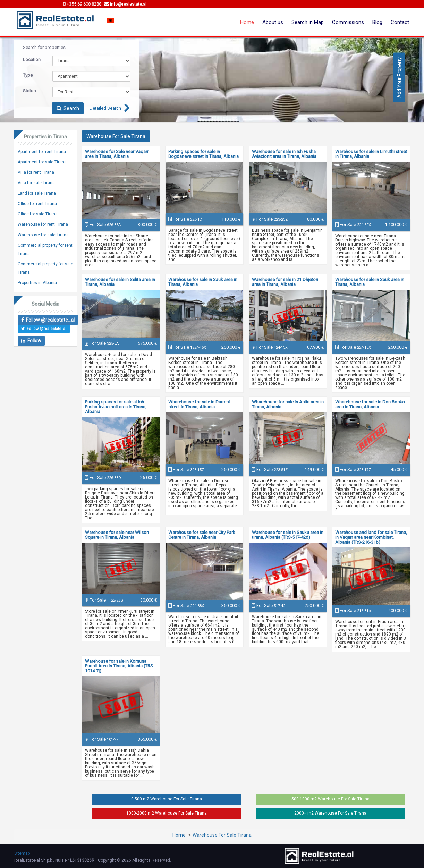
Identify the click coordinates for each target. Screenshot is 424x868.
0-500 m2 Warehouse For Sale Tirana (167, 799)
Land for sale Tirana (37, 193)
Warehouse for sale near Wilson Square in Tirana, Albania (117, 535)
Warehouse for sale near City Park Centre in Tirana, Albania (202, 535)
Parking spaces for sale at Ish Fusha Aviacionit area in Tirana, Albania (116, 407)
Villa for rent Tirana (36, 172)
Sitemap (22, 853)
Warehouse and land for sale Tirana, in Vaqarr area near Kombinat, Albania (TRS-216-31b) (371, 537)
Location (32, 59)
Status (29, 91)
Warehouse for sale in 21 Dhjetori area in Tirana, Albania (285, 282)
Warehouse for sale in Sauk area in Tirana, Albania (203, 282)
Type (28, 75)
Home (247, 22)
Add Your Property (399, 77)
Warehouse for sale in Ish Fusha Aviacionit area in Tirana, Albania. (285, 154)
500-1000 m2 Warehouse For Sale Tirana (330, 799)
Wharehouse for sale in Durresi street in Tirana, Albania (199, 404)
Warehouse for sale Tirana (43, 235)
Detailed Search (105, 108)
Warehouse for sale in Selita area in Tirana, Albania (120, 282)
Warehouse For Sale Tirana (222, 835)
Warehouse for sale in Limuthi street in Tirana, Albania (371, 154)
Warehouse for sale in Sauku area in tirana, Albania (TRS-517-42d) (288, 535)
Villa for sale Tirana (36, 183)
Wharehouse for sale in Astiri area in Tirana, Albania (288, 404)
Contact (400, 22)
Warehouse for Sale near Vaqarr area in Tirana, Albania (117, 154)
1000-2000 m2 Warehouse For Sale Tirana (167, 813)
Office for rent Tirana (37, 204)
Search (68, 108)
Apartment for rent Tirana (42, 152)
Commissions (348, 22)
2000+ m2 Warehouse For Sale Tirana (330, 813)
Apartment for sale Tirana (42, 162)
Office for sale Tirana (38, 214)
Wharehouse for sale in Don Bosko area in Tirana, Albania (370, 404)
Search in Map (308, 22)
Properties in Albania (37, 283)
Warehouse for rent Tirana (43, 224)
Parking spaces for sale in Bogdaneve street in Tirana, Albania (203, 154)
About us (273, 22)
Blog (377, 22)
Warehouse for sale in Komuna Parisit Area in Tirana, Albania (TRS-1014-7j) (120, 666)
